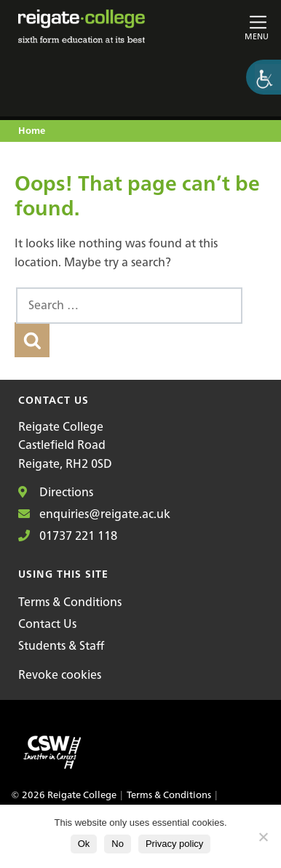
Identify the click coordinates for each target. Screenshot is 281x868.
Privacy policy (174, 844)
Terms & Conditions (70, 602)
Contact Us (47, 624)
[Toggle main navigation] (229, 27)
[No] (263, 837)
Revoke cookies (60, 674)
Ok (84, 844)
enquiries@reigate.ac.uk (94, 514)
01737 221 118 (68, 535)
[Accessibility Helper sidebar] (264, 77)
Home (32, 131)
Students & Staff (61, 645)
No (118, 844)
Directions (56, 492)
